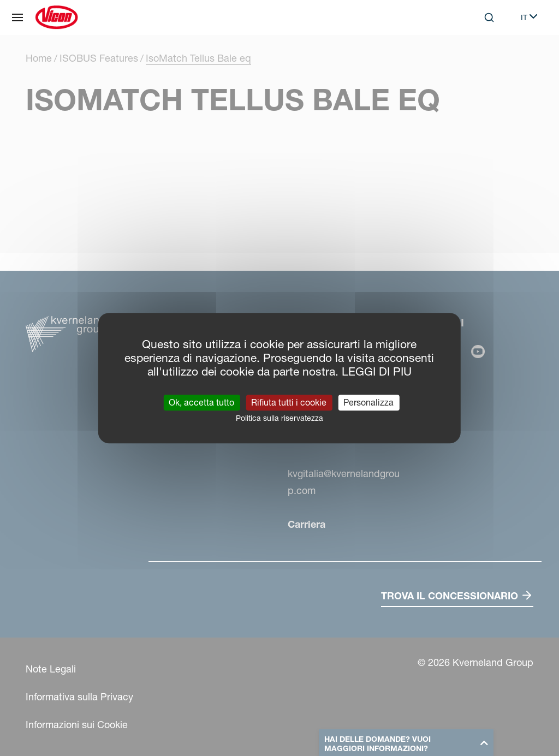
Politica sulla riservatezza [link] (279, 418)
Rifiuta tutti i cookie (289, 402)
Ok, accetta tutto (201, 402)
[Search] (489, 17)
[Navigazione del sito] (17, 17)
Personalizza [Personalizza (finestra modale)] (368, 402)
